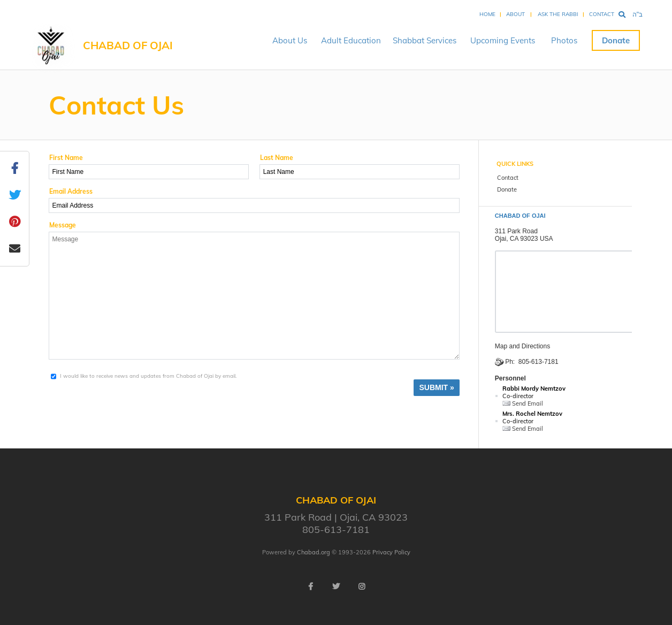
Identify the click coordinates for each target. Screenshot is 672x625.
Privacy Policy (391, 552)
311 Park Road (516, 231)
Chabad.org (314, 552)
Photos (564, 40)
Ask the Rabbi (558, 14)
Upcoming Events (503, 40)
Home (487, 14)
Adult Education (351, 40)
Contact (602, 14)
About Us (290, 40)
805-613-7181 (539, 362)
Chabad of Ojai (128, 45)
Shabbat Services (425, 40)
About (516, 14)
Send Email (523, 403)
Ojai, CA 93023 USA (524, 239)
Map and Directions (522, 346)
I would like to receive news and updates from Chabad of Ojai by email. (148, 376)
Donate (616, 40)
